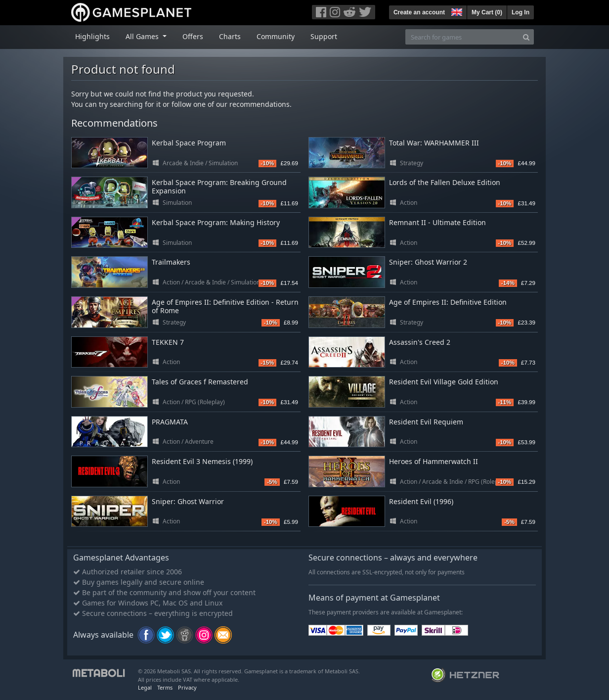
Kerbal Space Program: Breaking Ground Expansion (219, 187)
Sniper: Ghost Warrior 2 (428, 262)
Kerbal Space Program (189, 143)
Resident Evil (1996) (421, 501)
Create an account (419, 12)
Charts (230, 36)
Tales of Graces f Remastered (200, 382)
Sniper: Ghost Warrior (188, 501)
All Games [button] (143, 36)
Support (324, 36)
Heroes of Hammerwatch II (434, 461)
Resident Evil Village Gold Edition (444, 382)
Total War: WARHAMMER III (434, 143)
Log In (521, 12)
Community (276, 36)
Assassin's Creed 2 (420, 342)
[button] (456, 11)
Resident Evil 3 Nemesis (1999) (202, 461)
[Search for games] (462, 37)
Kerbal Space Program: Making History (216, 222)
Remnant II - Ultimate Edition (437, 222)
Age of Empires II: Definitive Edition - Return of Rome (225, 306)
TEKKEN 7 (168, 342)
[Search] (526, 37)
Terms (165, 687)
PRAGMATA (170, 422)
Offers (193, 36)
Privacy (187, 687)
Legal (145, 687)
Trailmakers (171, 262)
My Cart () (487, 12)
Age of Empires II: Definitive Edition (448, 302)
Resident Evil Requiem (426, 422)
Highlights (92, 36)
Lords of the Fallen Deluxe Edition (445, 182)
